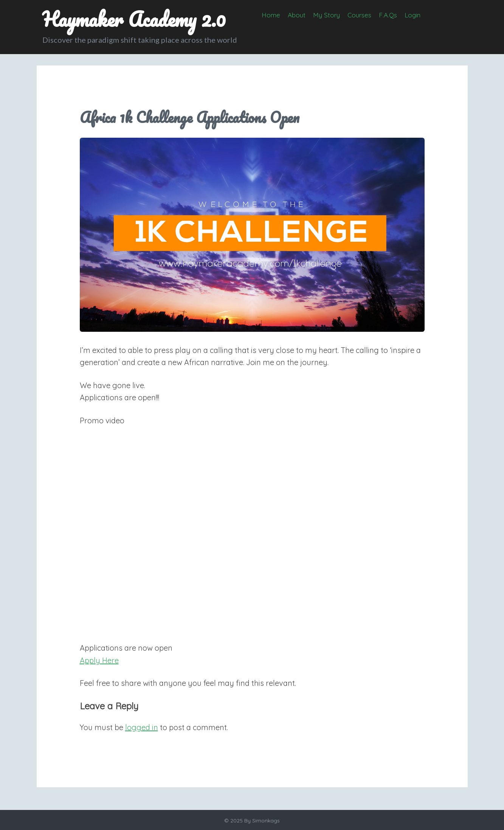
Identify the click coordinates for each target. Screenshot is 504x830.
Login (413, 15)
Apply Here (99, 660)
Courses (359, 15)
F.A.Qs (388, 15)
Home (271, 15)
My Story (326, 15)
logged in (142, 727)
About (297, 15)
